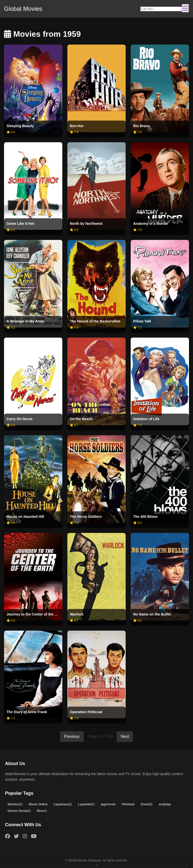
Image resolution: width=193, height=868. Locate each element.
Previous (72, 736)
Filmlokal (128, 804)
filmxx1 (42, 811)
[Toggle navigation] (185, 8)
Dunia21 (147, 804)
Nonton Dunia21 (19, 811)
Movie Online (38, 804)
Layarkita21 (86, 804)
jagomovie (108, 804)
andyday (165, 804)
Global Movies (23, 9)
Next (125, 736)
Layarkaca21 (63, 804)
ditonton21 (15, 804)
